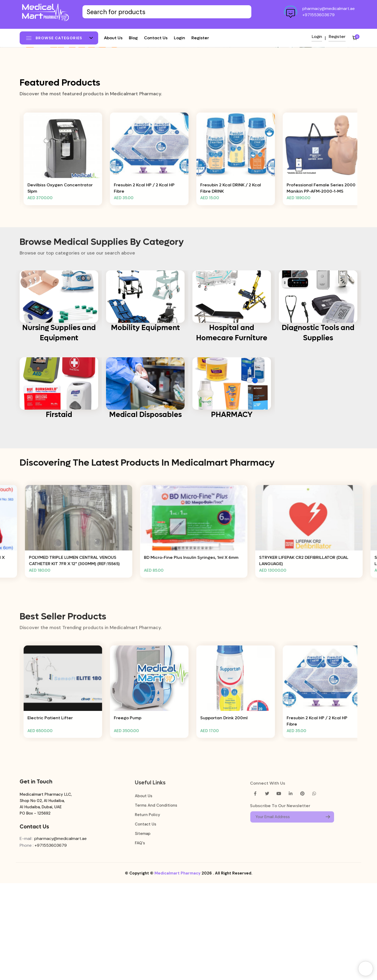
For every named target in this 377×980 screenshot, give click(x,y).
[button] (182, 149)
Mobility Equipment (145, 425)
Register (200, 38)
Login (179, 38)
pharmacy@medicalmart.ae (329, 9)
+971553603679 (318, 15)
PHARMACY (232, 511)
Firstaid (59, 511)
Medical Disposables (145, 511)
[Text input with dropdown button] (167, 12)
